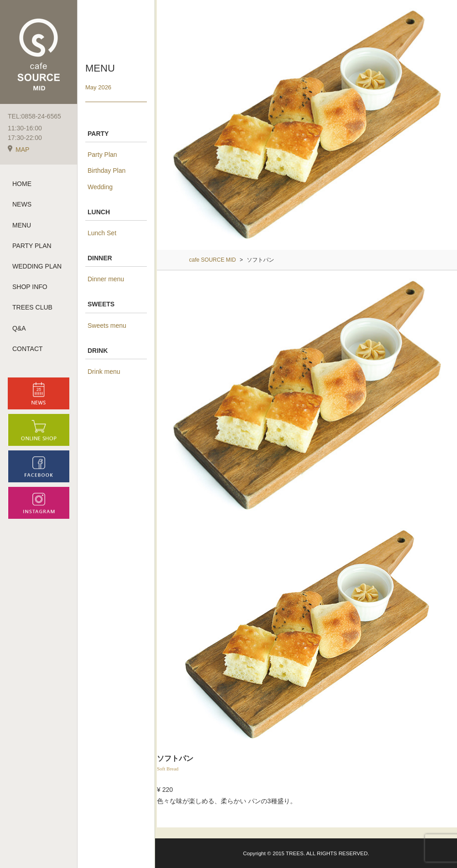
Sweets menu (107, 325)
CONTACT (28, 349)
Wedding (100, 187)
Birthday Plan (106, 170)
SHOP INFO (30, 287)
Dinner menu (106, 279)
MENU (22, 225)
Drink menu (104, 372)
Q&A (19, 328)
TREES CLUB (32, 308)
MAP (18, 150)
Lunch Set (102, 233)
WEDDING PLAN (37, 267)
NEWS (22, 205)
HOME (22, 184)
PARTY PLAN (32, 246)
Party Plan (102, 155)
